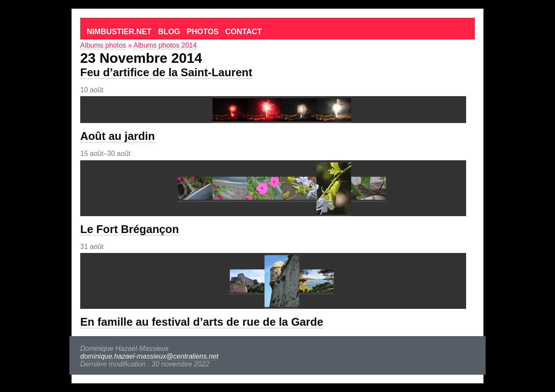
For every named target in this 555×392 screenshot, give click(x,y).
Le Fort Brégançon (130, 229)
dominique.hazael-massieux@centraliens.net (149, 356)
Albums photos (103, 45)
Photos (202, 32)
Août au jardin (118, 136)
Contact (243, 32)
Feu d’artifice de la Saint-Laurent (166, 72)
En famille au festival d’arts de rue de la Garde (202, 322)
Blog (169, 32)
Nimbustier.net (119, 32)
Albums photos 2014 (165, 45)
